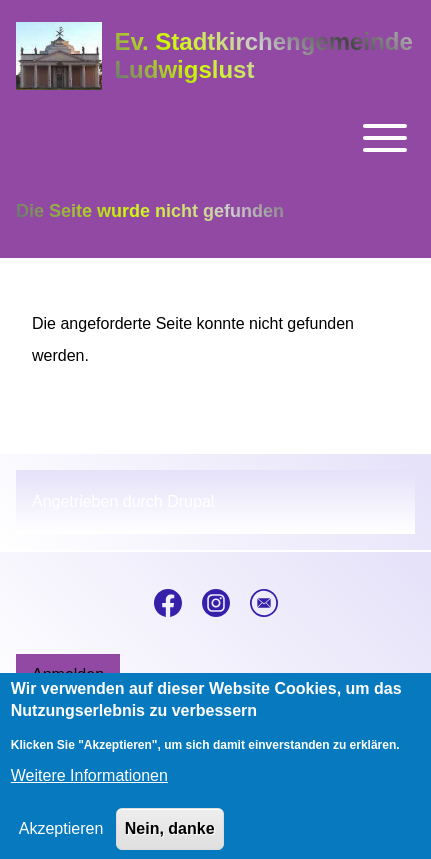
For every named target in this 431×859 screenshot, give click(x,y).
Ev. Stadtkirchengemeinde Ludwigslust (263, 55)
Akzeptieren (61, 841)
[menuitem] (68, 675)
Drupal (190, 501)
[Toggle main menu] (215, 138)
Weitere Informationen (89, 788)
